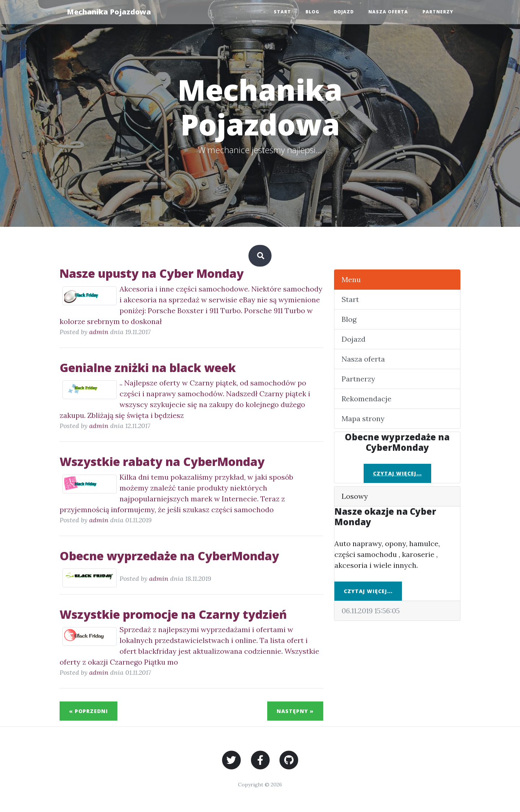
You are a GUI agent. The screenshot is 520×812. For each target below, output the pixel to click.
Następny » (295, 711)
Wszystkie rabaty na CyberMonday (162, 461)
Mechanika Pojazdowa (109, 12)
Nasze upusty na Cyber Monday (152, 273)
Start (282, 12)
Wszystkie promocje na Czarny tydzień (173, 614)
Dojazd (344, 12)
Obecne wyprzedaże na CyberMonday (169, 556)
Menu (351, 279)
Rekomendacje (367, 399)
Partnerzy (438, 12)
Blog (312, 12)
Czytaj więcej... (397, 473)
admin (99, 332)
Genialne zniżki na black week (148, 368)
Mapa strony (363, 418)
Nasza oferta (388, 12)
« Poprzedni (88, 711)
